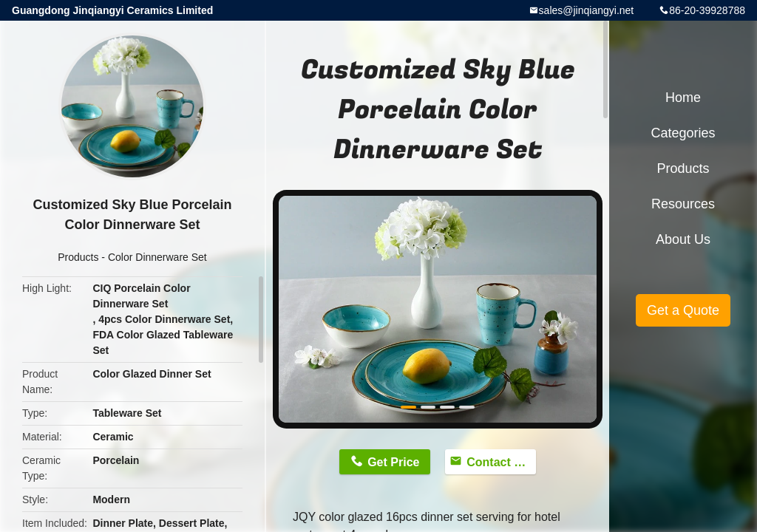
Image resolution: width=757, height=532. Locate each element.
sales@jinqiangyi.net (587, 10)
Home (683, 98)
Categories (683, 133)
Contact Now (501, 462)
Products (78, 257)
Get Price (393, 462)
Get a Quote (683, 310)
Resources (683, 204)
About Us (683, 239)
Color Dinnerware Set (157, 257)
